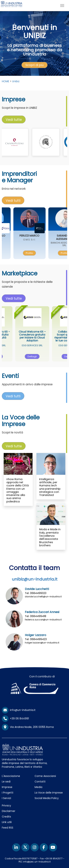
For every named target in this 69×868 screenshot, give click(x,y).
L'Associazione (11, 776)
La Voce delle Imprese (49, 793)
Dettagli (39, 356)
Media (38, 787)
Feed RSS (8, 828)
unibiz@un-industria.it (35, 579)
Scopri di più (34, 65)
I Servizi (6, 798)
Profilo (36, 253)
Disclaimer (9, 811)
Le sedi (6, 782)
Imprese (7, 787)
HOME (6, 81)
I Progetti (8, 793)
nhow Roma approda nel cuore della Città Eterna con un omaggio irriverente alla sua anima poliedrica (18, 490)
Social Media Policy (47, 798)
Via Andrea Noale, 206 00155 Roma (28, 727)
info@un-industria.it (19, 710)
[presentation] (34, 65)
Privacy (6, 805)
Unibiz (16, 81)
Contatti (40, 782)
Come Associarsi (45, 776)
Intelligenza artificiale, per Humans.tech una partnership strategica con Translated (50, 487)
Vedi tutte (14, 120)
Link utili (7, 822)
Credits (6, 817)
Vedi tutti (13, 200)
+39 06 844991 (15, 718)
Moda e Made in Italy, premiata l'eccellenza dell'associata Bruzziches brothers (50, 537)
